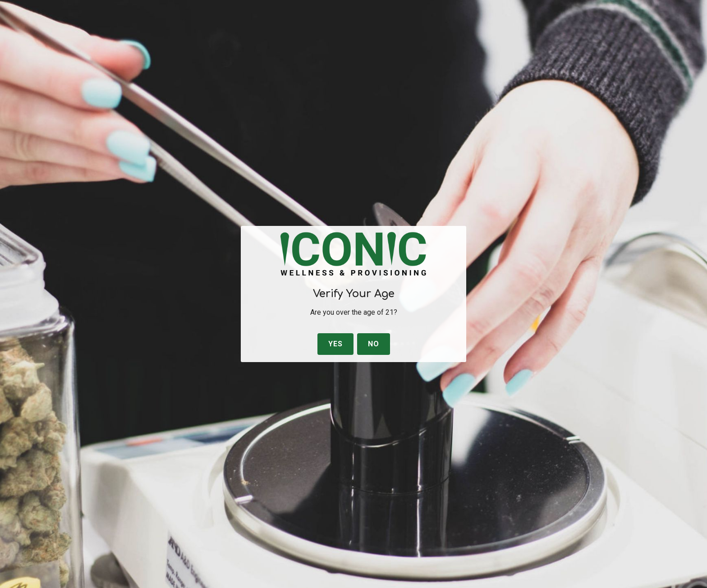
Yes (335, 344)
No (374, 344)
